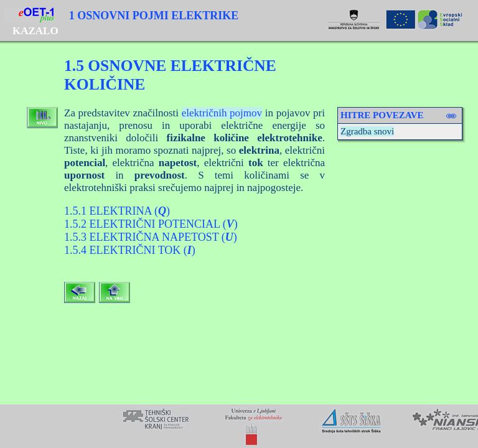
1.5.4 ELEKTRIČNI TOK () (130, 250)
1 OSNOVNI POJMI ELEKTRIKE (154, 16)
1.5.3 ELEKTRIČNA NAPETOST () (151, 237)
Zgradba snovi (367, 131)
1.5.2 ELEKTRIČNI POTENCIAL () (151, 224)
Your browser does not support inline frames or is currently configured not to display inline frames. (239, 426)
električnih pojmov (222, 113)
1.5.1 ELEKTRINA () (117, 211)
